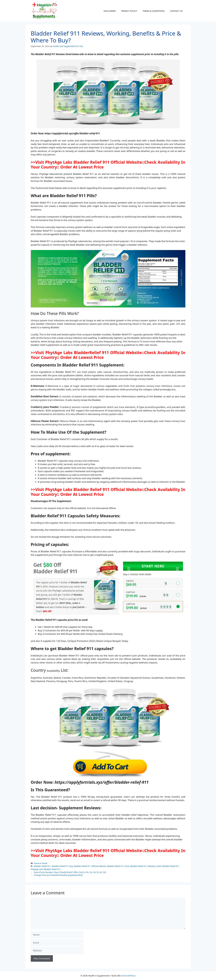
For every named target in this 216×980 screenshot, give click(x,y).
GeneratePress (128, 976)
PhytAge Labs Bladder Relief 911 (46, 869)
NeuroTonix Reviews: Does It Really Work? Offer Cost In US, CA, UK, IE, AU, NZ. (70, 872)
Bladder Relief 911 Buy (62, 866)
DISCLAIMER (110, 11)
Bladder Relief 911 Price (118, 866)
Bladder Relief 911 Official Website (90, 866)
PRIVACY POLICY (129, 11)
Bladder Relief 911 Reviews (143, 866)
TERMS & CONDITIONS (154, 11)
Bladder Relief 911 (42, 866)
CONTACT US (176, 11)
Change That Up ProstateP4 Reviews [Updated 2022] (58, 875)
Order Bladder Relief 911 (168, 866)
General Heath (41, 863)
